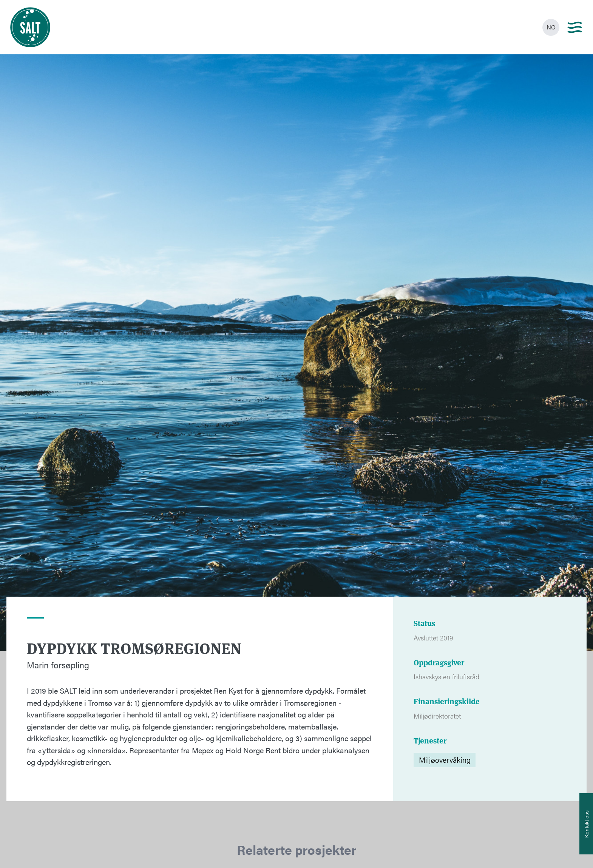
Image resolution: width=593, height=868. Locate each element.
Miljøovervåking (445, 759)
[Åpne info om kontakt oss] (586, 824)
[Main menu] (575, 27)
